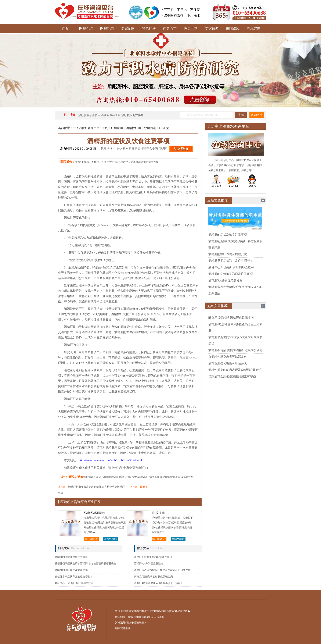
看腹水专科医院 (111, 115)
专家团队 (128, 29)
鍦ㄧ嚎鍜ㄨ (91, 539)
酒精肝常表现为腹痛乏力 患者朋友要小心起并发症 (162, 570)
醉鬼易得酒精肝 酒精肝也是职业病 (153, 577)
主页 (105, 128)
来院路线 (233, 29)
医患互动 (191, 29)
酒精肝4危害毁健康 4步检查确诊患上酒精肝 (158, 583)
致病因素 (150, 128)
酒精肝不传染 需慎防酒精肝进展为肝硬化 (235, 350)
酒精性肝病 (133, 128)
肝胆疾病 (117, 128)
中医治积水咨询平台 (86, 128)
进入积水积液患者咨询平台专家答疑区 (142, 149)
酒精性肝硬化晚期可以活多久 (228, 363)
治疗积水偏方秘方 (132, 115)
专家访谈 (212, 29)
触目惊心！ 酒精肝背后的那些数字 (74, 583)
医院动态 (107, 29)
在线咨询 (254, 29)
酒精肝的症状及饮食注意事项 (71, 557)
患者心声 (170, 29)
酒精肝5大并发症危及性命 (149, 563)
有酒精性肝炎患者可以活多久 (228, 357)
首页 (65, 29)
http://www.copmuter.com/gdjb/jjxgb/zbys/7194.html (110, 460)
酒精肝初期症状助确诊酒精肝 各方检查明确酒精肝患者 (85, 563)
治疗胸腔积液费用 (89, 115)
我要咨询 (107, 149)
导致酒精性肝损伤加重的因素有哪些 (232, 376)
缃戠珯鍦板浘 (123, 628)
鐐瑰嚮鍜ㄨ (141, 623)
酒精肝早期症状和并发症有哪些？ (74, 577)
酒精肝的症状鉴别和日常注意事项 (153, 557)
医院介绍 (86, 29)
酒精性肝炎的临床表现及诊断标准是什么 (235, 370)
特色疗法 (149, 29)
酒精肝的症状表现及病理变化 (71, 570)
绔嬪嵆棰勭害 (110, 539)
